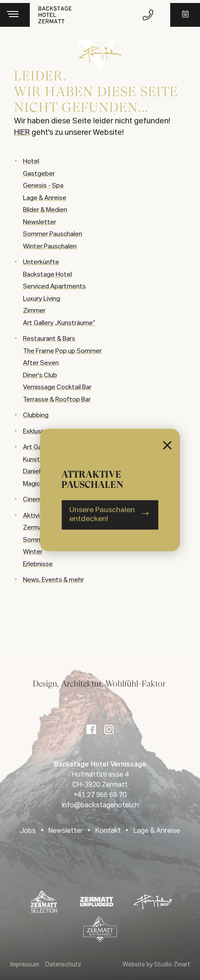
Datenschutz (63, 965)
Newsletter (66, 831)
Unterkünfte (41, 262)
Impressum (25, 965)
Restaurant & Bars (49, 339)
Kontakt (108, 831)
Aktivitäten (40, 516)
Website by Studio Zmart (156, 965)
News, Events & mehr (53, 580)
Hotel (31, 161)
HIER (22, 133)
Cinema (34, 500)
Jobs (28, 831)
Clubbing (36, 415)
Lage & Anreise (157, 831)
